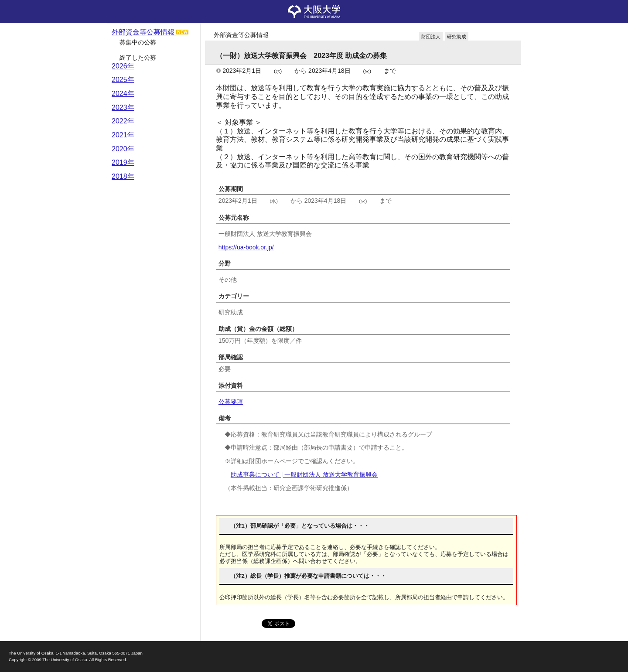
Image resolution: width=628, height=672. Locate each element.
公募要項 (231, 402)
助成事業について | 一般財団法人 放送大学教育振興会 (304, 474)
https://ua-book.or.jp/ (246, 247)
